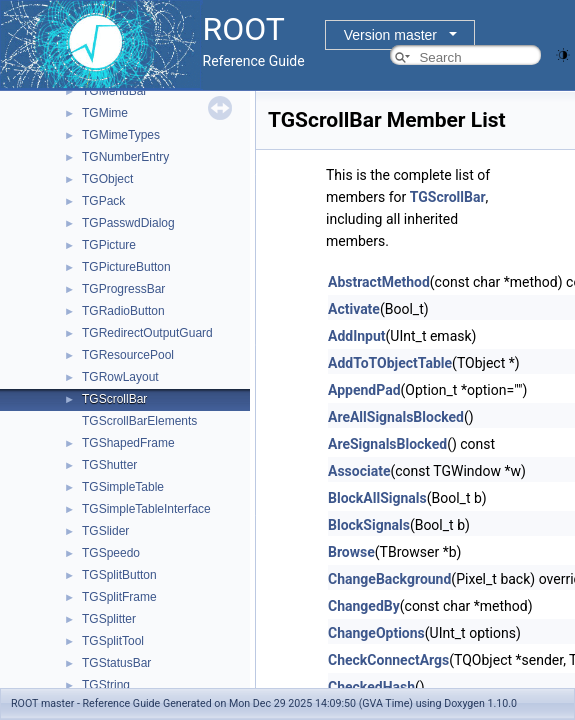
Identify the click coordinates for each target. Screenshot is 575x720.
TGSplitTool (113, 641)
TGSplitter (109, 619)
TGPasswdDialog (128, 223)
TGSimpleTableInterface (146, 509)
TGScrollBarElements (139, 421)
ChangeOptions (376, 633)
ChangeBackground (389, 579)
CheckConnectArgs (388, 660)
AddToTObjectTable (390, 363)
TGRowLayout (120, 377)
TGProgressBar (123, 289)
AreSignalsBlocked (387, 444)
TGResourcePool (128, 355)
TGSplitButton (119, 575)
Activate (354, 309)
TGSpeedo (111, 553)
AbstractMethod (379, 282)
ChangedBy (364, 606)
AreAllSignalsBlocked (396, 417)
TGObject (107, 179)
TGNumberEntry (125, 157)
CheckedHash (371, 687)
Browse (351, 552)
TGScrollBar (114, 399)
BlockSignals (369, 525)
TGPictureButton (126, 267)
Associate (359, 471)
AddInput (357, 336)
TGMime (105, 113)
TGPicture (109, 245)
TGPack (103, 201)
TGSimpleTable (123, 487)
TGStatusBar (116, 663)
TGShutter (109, 465)
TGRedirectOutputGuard (147, 333)
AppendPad (364, 390)
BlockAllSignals (377, 498)
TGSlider (105, 531)
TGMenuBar (114, 91)
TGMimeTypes (121, 135)
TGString (106, 685)
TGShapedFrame (128, 443)
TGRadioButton (123, 311)
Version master (390, 35)
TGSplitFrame (119, 597)
